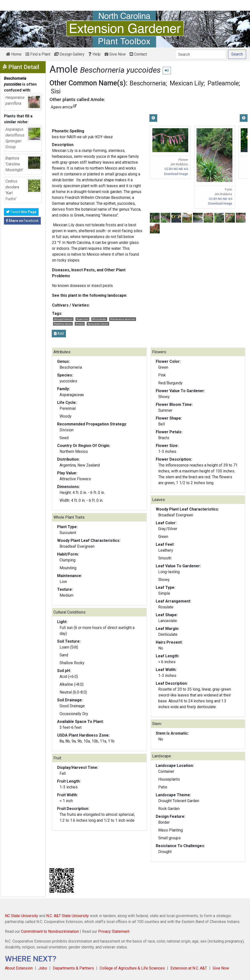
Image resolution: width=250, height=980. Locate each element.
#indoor (80, 324)
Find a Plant (38, 54)
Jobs (43, 968)
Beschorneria (148, 83)
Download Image (176, 174)
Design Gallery (69, 54)
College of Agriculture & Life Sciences (132, 968)
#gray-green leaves (98, 324)
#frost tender (99, 319)
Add (59, 333)
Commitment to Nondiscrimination (50, 931)
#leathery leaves (63, 324)
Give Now (115, 54)
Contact (138, 54)
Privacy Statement (114, 931)
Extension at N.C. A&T (189, 968)
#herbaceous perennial (123, 319)
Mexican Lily (187, 83)
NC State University (21, 916)
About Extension (19, 968)
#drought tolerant (63, 319)
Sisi (56, 91)
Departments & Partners (73, 968)
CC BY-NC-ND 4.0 (176, 169)
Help (94, 54)
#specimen (83, 319)
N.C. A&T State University (68, 916)
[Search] (201, 54)
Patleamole (223, 83)
